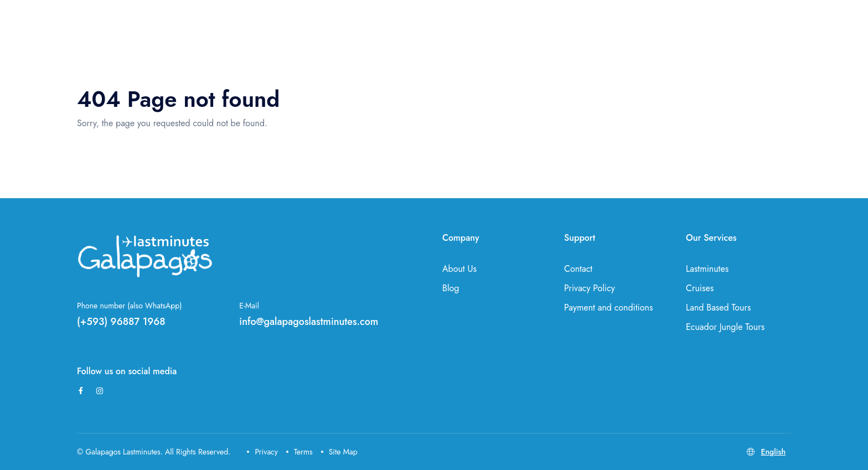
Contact (578, 269)
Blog (451, 288)
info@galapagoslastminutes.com (309, 322)
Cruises (700, 288)
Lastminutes (707, 269)
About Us (459, 269)
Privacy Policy (590, 288)
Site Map (339, 452)
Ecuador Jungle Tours (725, 327)
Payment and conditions (608, 308)
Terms (299, 452)
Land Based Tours (718, 308)
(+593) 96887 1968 (121, 322)
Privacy (262, 452)
